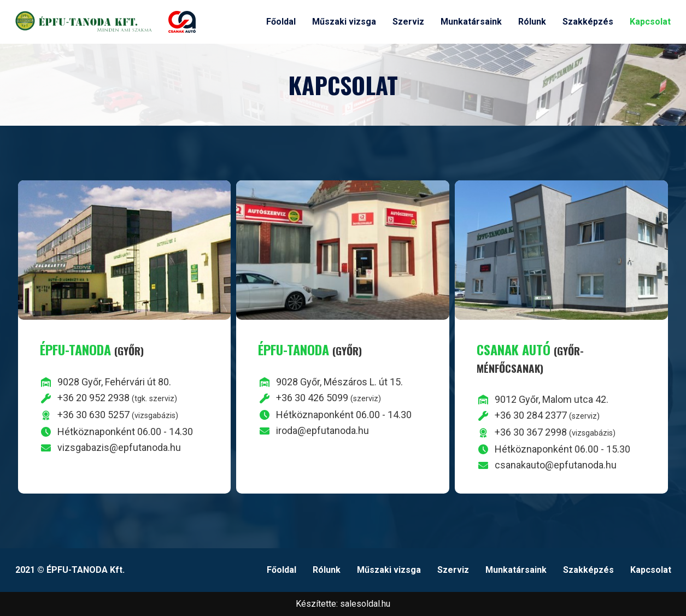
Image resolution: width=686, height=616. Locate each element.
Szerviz (408, 22)
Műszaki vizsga (344, 22)
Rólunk (532, 22)
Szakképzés (588, 22)
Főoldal (281, 22)
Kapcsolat (650, 22)
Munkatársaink (471, 22)
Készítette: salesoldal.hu (343, 604)
